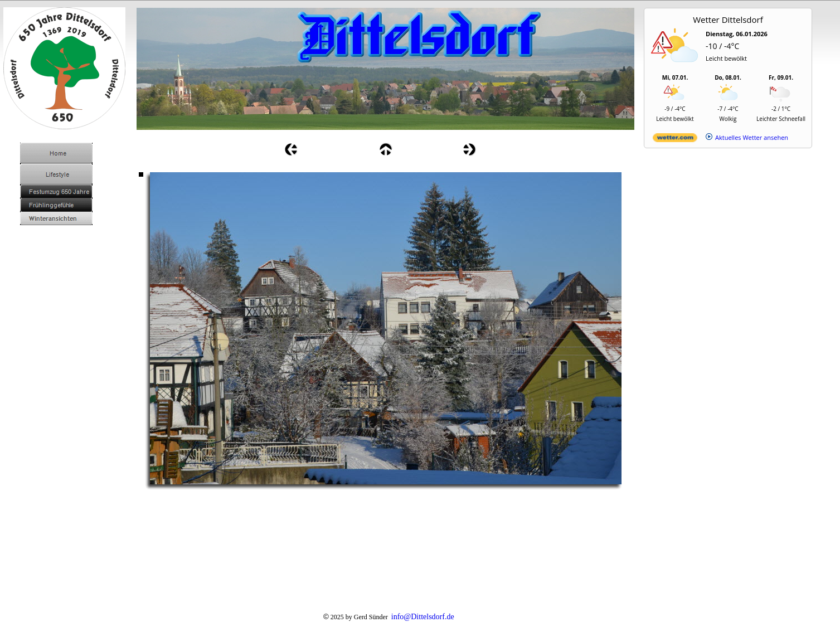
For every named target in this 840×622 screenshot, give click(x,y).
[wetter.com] (675, 140)
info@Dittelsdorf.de (423, 617)
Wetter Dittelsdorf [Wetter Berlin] (728, 20)
